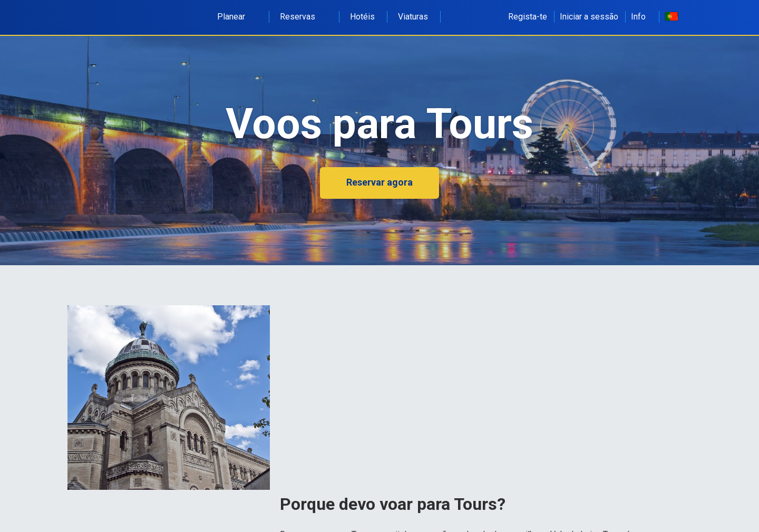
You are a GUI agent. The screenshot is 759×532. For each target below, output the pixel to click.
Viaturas (413, 17)
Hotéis (362, 17)
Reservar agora (379, 182)
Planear (237, 17)
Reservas (303, 17)
